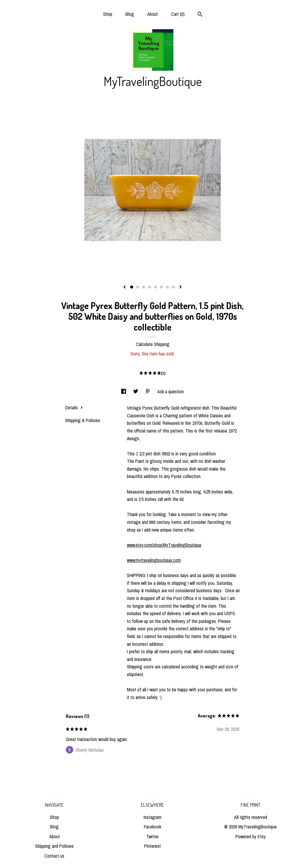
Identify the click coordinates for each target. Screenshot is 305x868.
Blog (130, 14)
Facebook (152, 827)
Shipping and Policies (54, 846)
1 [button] (132, 287)
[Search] (200, 15)
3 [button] (144, 287)
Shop (108, 14)
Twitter (152, 836)
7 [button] (167, 287)
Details (74, 408)
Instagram (152, 817)
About (152, 14)
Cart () (178, 14)
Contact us (54, 856)
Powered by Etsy (250, 836)
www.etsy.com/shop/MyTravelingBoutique (164, 545)
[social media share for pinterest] (148, 391)
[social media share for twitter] (136, 391)
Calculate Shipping (153, 344)
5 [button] (155, 287)
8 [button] (173, 287)
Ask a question (171, 391)
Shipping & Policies (83, 420)
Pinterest (152, 846)
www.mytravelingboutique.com (154, 560)
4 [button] (150, 287)
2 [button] (138, 287)
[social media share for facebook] (124, 391)
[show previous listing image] (125, 287)
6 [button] (161, 287)
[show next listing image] (180, 287)
